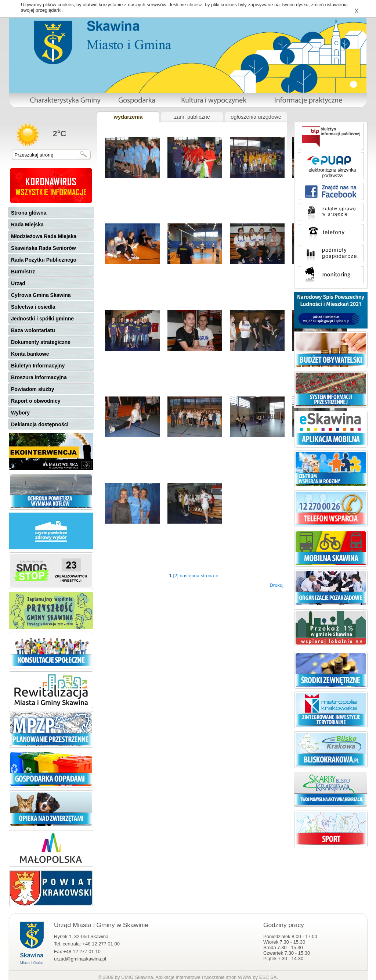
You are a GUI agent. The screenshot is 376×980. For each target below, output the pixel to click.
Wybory (20, 413)
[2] (176, 576)
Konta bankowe (30, 354)
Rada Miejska (27, 225)
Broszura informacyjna (39, 377)
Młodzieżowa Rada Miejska (44, 236)
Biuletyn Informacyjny (38, 366)
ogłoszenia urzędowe (256, 117)
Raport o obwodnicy (36, 401)
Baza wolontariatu (33, 330)
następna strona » (199, 576)
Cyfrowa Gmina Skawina (41, 295)
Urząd (18, 283)
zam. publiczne (192, 117)
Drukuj (276, 585)
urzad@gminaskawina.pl (80, 959)
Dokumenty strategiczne (41, 342)
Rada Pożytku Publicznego (44, 260)
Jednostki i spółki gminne (42, 319)
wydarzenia (128, 117)
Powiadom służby (32, 389)
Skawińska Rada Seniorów (44, 248)
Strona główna (29, 213)
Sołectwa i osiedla (33, 307)
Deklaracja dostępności (40, 424)
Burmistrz (23, 272)
